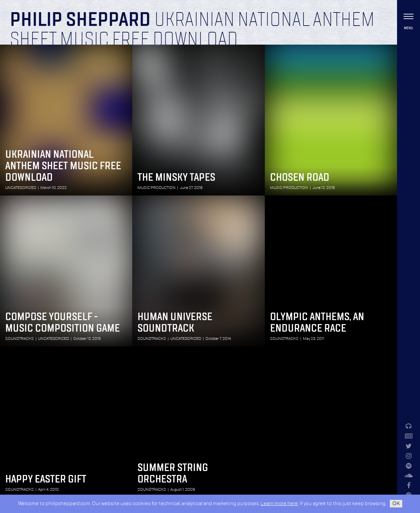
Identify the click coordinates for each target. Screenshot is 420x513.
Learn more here (279, 504)
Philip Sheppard (80, 20)
